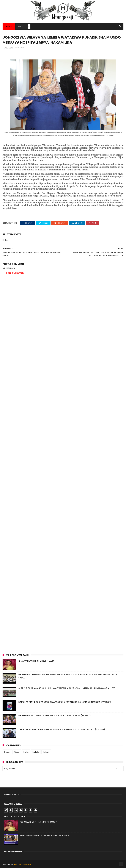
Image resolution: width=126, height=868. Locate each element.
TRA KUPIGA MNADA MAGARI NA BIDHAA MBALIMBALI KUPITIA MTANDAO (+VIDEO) (62, 730)
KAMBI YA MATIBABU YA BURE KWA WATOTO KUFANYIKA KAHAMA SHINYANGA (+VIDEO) (65, 702)
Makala (36, 752)
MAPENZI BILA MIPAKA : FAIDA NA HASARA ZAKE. (45, 836)
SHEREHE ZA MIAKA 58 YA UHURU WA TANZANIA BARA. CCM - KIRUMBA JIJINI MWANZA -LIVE (67, 689)
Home (9, 27)
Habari (21, 48)
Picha (26, 752)
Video (17, 752)
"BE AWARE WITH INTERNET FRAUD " (37, 661)
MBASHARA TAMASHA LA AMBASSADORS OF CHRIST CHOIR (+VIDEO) (54, 716)
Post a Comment (15, 273)
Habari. (46, 752)
